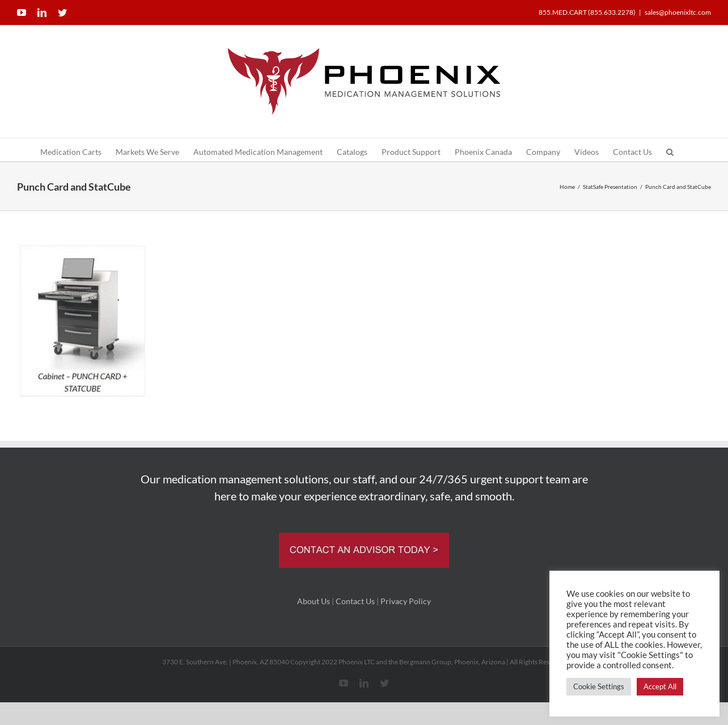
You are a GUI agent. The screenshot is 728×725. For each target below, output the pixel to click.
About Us (314, 601)
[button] (670, 150)
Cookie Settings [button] (599, 686)
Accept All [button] (660, 686)
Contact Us (355, 601)
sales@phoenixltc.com (678, 12)
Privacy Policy (406, 601)
